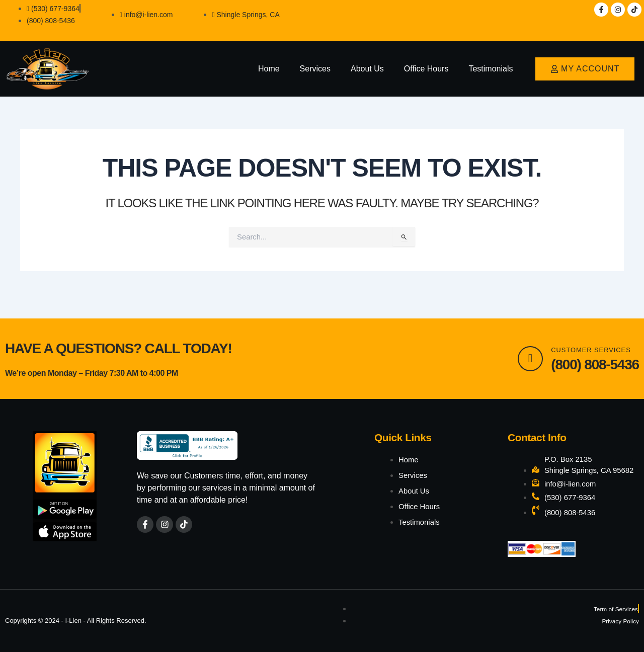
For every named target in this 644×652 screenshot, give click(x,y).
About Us (367, 69)
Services (315, 69)
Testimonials (491, 69)
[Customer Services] (528, 344)
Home (269, 69)
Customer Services (594, 335)
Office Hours (426, 69)
